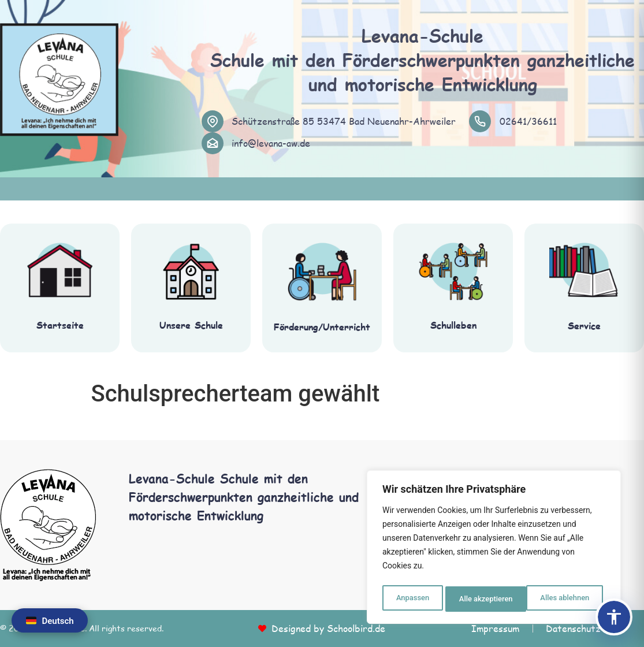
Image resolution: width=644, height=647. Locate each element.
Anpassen (411, 599)
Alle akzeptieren (565, 599)
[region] (494, 549)
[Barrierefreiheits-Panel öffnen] (614, 617)
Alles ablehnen (483, 599)
